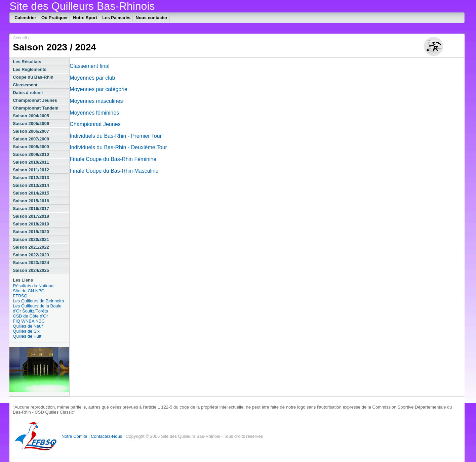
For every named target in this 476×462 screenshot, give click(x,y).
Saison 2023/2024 (31, 263)
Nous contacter (152, 18)
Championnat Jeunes (35, 100)
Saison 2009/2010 (31, 154)
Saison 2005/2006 (31, 123)
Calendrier (25, 18)
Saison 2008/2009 (31, 147)
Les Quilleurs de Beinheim (38, 301)
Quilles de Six (26, 331)
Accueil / (21, 38)
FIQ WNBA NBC (29, 321)
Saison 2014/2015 (31, 193)
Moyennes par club (92, 78)
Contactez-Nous (106, 436)
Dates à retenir (28, 93)
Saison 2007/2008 (31, 139)
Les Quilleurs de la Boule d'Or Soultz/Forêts (37, 308)
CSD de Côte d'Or (30, 316)
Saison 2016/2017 (31, 208)
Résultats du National (34, 286)
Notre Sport (85, 18)
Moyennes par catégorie (98, 89)
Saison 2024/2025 (31, 270)
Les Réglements (30, 69)
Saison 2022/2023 (31, 255)
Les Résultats (27, 62)
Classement (25, 85)
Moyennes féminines (94, 113)
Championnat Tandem (36, 108)
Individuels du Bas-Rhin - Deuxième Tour (118, 147)
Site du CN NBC (29, 291)
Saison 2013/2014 (31, 185)
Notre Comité (74, 436)
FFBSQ (20, 296)
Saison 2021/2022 (31, 247)
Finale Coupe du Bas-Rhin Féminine (113, 159)
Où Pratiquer (55, 18)
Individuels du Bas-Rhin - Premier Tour (116, 136)
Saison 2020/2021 (31, 239)
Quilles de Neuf (28, 326)
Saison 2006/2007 (31, 131)
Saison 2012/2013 (31, 178)
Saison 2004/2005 (31, 116)
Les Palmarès (116, 18)
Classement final (89, 66)
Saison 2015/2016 (31, 201)
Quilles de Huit (27, 336)
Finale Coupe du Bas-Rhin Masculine (114, 171)
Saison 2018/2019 (31, 224)
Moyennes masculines (96, 101)
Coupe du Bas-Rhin (33, 77)
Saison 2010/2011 (31, 162)
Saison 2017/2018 (31, 216)
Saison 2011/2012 (31, 170)
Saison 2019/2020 (31, 232)
